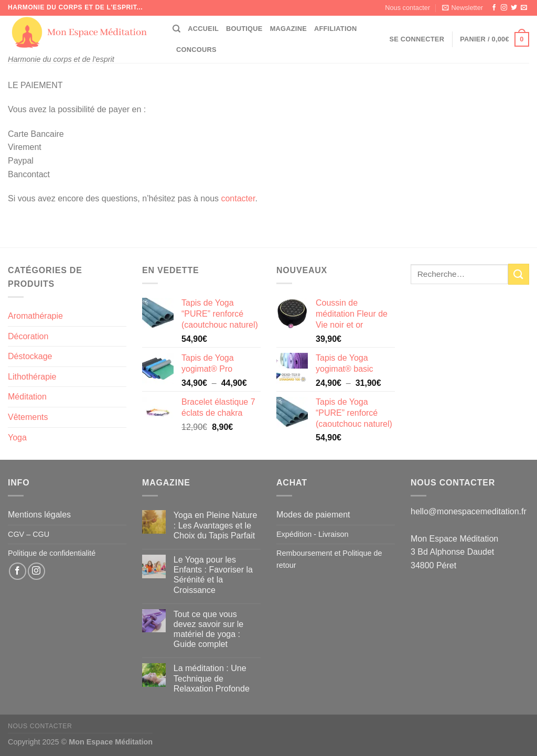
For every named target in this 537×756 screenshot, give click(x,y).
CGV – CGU (29, 534)
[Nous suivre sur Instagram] (504, 8)
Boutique (244, 29)
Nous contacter (407, 8)
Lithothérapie (32, 377)
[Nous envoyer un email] (524, 8)
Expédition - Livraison (313, 534)
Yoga (17, 438)
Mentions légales (39, 515)
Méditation (27, 397)
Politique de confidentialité (52, 553)
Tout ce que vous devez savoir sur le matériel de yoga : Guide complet (208, 629)
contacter (238, 198)
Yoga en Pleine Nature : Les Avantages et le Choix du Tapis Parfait (216, 525)
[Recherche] (176, 29)
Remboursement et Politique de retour (329, 559)
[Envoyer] (519, 274)
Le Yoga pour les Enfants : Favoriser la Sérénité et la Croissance (213, 575)
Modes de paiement (313, 515)
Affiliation (335, 29)
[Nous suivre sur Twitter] (514, 8)
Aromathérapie (35, 316)
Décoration (28, 336)
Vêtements (28, 417)
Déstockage (30, 356)
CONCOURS (196, 50)
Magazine (288, 29)
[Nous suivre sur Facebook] (494, 8)
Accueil (203, 29)
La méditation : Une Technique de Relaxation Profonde (212, 678)
